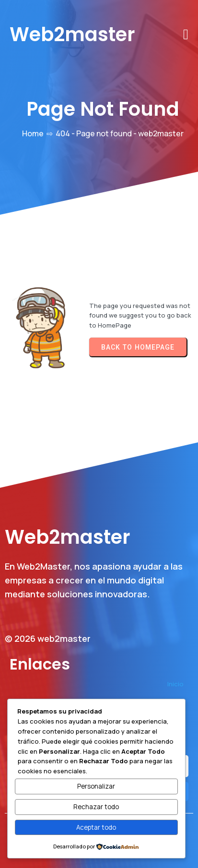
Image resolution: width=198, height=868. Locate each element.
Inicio (175, 684)
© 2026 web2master (48, 638)
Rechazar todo (96, 807)
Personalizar (96, 786)
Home (33, 133)
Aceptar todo (96, 827)
